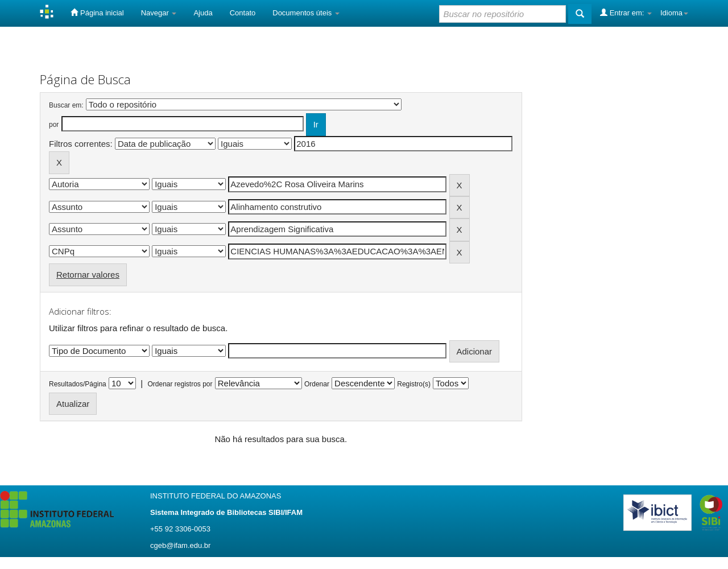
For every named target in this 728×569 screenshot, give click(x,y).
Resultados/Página (78, 384)
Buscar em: (66, 105)
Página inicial (97, 13)
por (54, 125)
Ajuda (203, 13)
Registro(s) (414, 384)
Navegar (159, 13)
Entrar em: (626, 13)
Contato (243, 13)
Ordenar (317, 384)
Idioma (674, 13)
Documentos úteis (306, 13)
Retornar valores (88, 275)
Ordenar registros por (180, 384)
